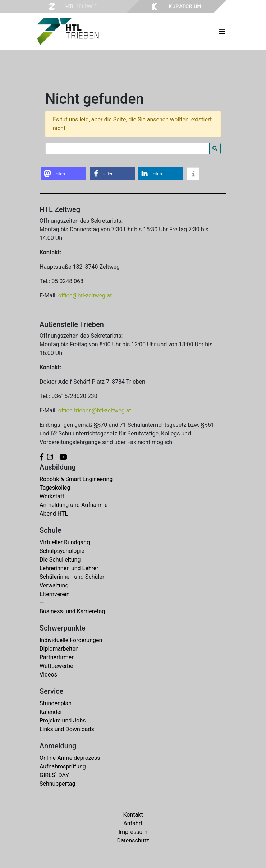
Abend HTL (54, 514)
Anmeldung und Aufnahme (74, 505)
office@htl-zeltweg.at (85, 296)
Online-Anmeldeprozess (70, 758)
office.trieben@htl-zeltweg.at (95, 410)
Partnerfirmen (57, 657)
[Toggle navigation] (222, 32)
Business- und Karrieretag (72, 611)
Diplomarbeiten (59, 649)
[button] (64, 174)
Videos (48, 675)
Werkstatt (52, 496)
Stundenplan (56, 703)
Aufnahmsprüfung (63, 767)
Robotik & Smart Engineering (76, 479)
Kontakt (133, 815)
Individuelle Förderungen (71, 640)
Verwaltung (54, 585)
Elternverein (55, 594)
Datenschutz (133, 841)
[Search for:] (127, 149)
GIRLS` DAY (54, 775)
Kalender (51, 712)
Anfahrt (133, 823)
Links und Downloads (67, 729)
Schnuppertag (58, 784)
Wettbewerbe (56, 666)
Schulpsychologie (62, 551)
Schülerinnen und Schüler (72, 577)
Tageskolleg (55, 488)
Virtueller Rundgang (65, 542)
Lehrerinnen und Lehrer (69, 568)
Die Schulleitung (60, 560)
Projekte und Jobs (63, 721)
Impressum (133, 832)
